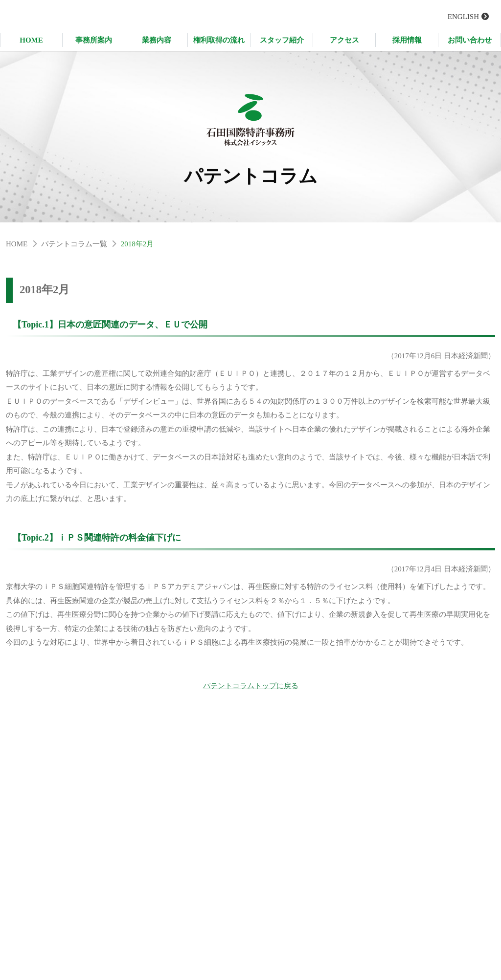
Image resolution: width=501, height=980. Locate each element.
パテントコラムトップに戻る (251, 690)
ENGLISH (463, 17)
